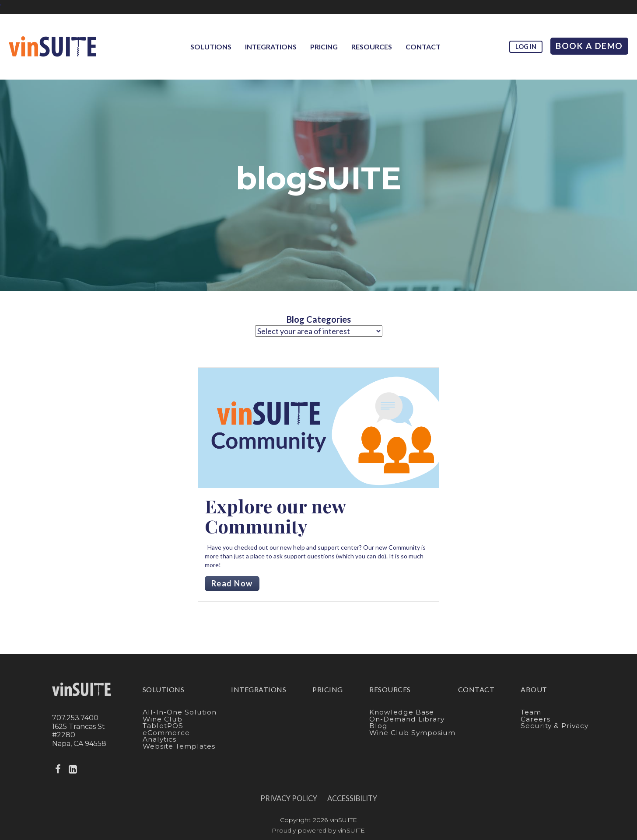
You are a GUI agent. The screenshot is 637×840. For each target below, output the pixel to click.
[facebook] (59, 769)
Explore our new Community (275, 516)
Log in (526, 47)
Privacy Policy (289, 798)
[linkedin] (74, 769)
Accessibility (352, 798)
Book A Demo (589, 46)
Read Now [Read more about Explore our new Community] (232, 583)
